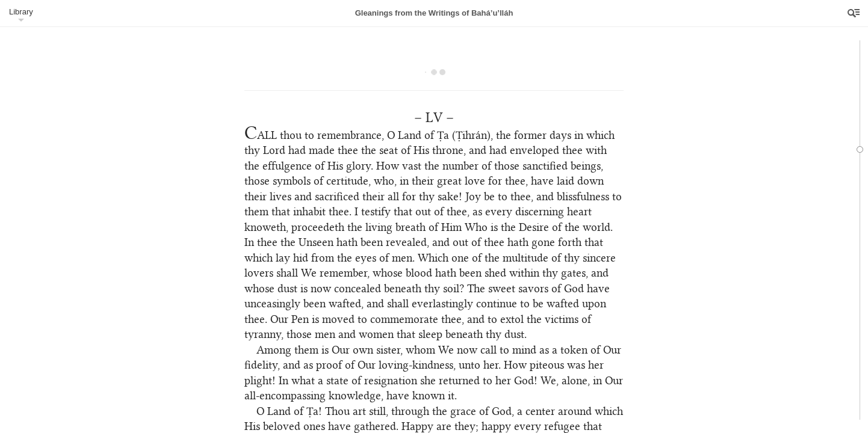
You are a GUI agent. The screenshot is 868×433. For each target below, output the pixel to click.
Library (21, 12)
